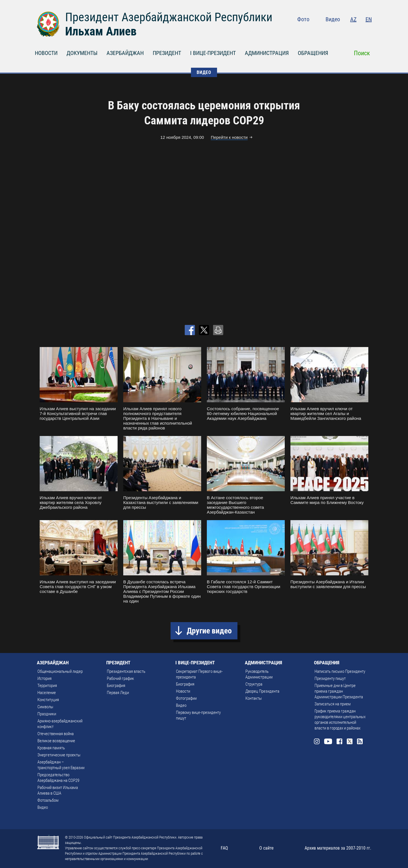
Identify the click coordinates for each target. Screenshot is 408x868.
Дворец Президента (262, 691)
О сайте (266, 848)
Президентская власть (126, 671)
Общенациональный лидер (60, 671)
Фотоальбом (48, 800)
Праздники (47, 714)
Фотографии (186, 698)
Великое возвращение (56, 741)
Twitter (357, 31)
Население (47, 693)
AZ (353, 19)
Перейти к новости (229, 137)
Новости (183, 691)
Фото (303, 19)
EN (369, 19)
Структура (254, 684)
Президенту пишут (330, 678)
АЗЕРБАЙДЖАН (125, 53)
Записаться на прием (333, 704)
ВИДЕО (204, 72)
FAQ (224, 848)
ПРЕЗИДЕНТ (167, 53)
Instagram (322, 31)
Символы (45, 707)
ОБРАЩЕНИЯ (313, 53)
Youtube (334, 31)
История (44, 678)
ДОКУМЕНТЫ (82, 53)
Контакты (254, 698)
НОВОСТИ (46, 53)
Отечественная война (56, 734)
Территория (47, 686)
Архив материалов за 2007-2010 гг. (338, 848)
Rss (368, 31)
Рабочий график (120, 678)
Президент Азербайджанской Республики (169, 17)
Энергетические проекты (59, 755)
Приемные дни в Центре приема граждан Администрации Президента (339, 691)
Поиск (362, 53)
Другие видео (209, 631)
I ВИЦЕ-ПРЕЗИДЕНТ (213, 53)
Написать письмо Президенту (340, 671)
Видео (333, 19)
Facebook (346, 31)
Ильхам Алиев (101, 31)
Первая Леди (118, 693)
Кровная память (51, 748)
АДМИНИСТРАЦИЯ (267, 53)
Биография (116, 686)
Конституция (48, 700)
